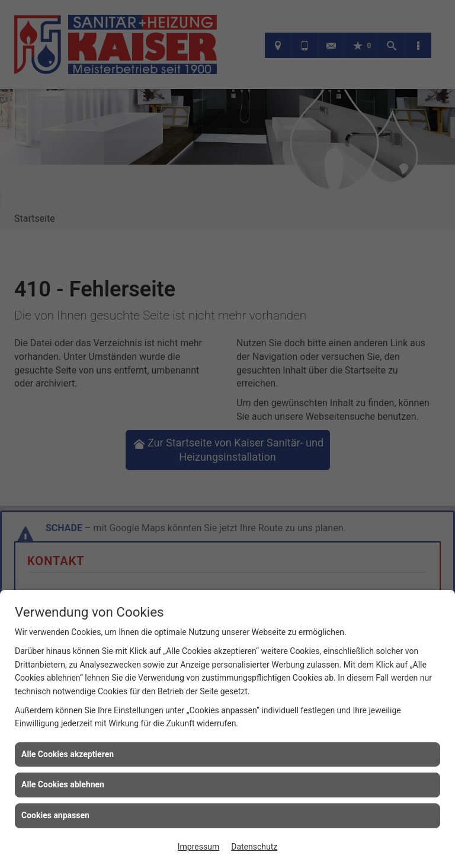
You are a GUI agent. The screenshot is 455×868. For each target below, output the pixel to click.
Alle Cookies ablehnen (63, 784)
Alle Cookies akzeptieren (68, 754)
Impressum (198, 847)
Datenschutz (254, 847)
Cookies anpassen (55, 815)
